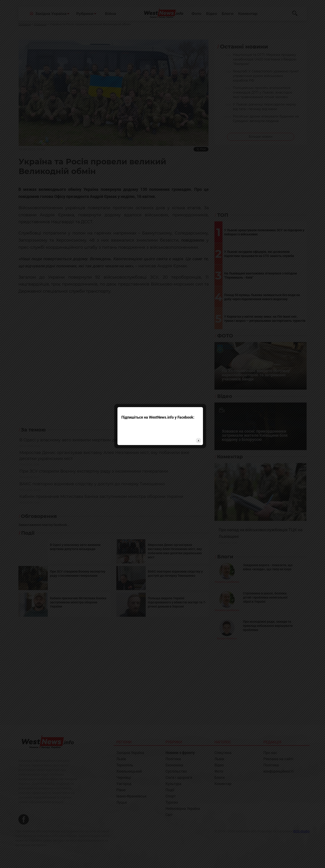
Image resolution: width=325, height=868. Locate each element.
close (201, 448)
